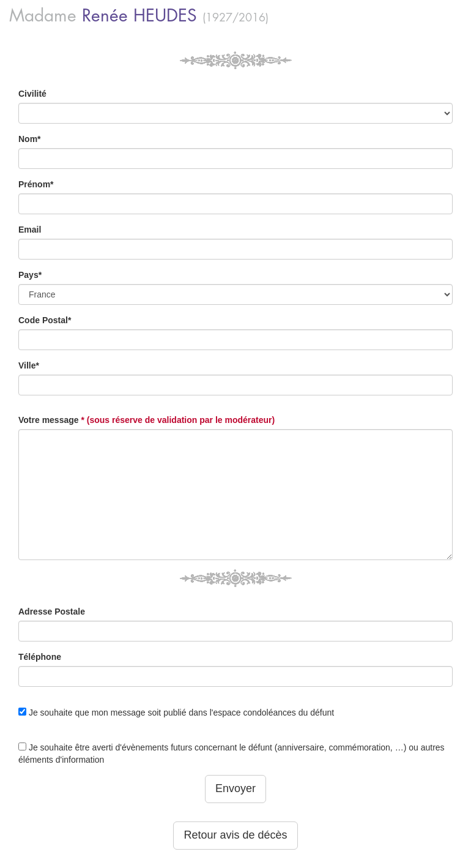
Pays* (30, 275)
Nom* (30, 139)
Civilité (32, 94)
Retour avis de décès (235, 835)
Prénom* (36, 184)
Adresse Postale (52, 612)
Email (30, 230)
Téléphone (40, 657)
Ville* (29, 365)
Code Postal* (45, 320)
